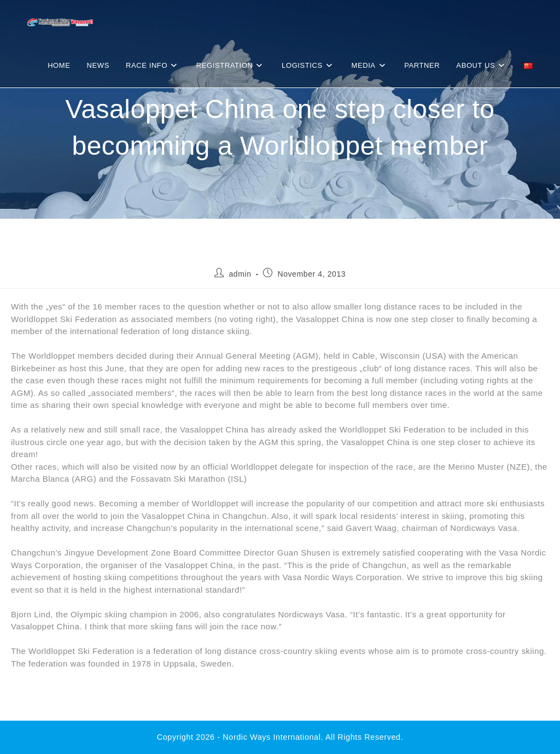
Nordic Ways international (272, 737)
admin (240, 274)
